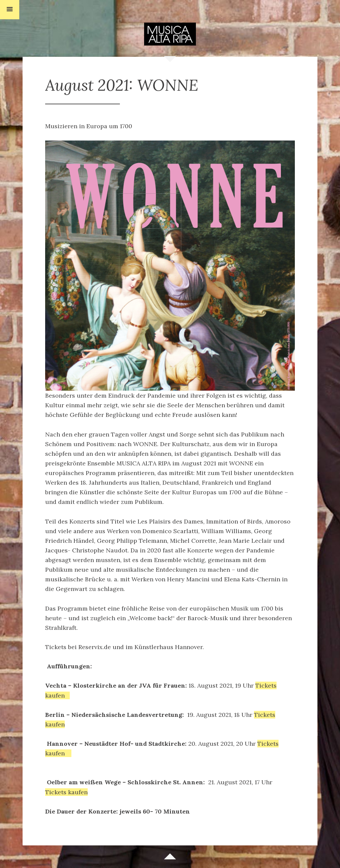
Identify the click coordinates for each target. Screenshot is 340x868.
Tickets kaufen (66, 792)
